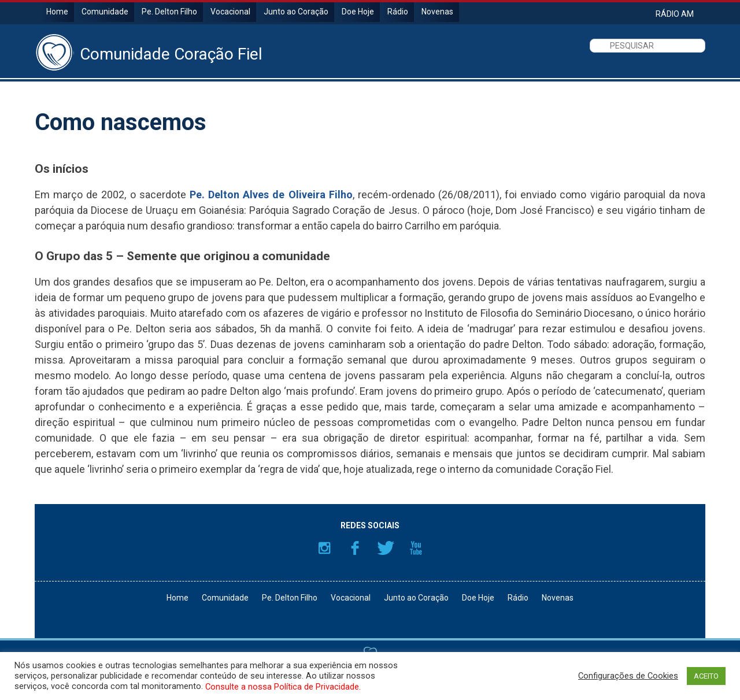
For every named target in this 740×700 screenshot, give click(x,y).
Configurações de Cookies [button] (628, 676)
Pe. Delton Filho (169, 12)
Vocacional (230, 12)
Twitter (386, 548)
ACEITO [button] (706, 676)
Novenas (437, 12)
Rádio (398, 12)
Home (57, 12)
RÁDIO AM (675, 14)
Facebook (355, 548)
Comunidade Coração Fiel (171, 54)
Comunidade (105, 12)
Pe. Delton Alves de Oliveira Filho (271, 195)
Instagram (324, 548)
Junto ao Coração (296, 12)
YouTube (416, 548)
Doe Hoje (358, 12)
